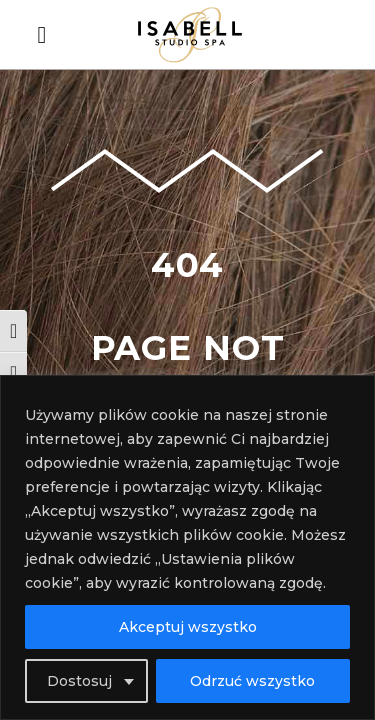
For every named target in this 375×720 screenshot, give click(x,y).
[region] (187, 547)
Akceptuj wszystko (188, 627)
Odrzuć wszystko (252, 681)
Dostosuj (79, 681)
